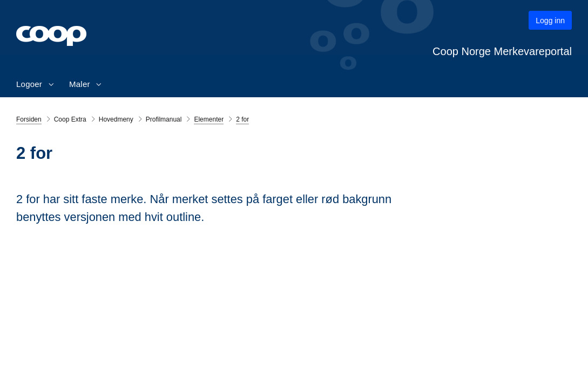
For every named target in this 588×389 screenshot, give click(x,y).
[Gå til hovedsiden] (51, 35)
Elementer (209, 119)
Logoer (29, 84)
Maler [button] (80, 84)
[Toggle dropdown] (50, 84)
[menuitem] (37, 84)
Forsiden (29, 119)
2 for (242, 119)
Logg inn (550, 21)
